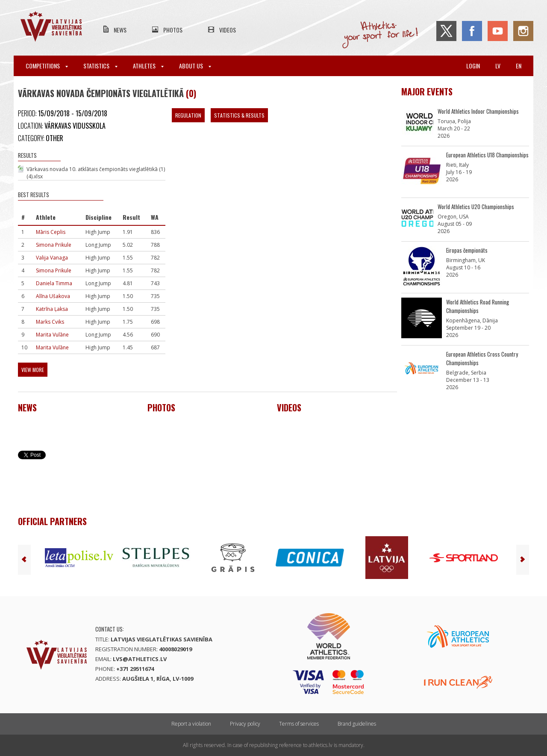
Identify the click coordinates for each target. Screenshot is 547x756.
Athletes (148, 66)
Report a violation (191, 724)
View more (33, 370)
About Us (195, 66)
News (120, 30)
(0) (191, 93)
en (519, 66)
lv (498, 66)
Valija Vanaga (52, 258)
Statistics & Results (239, 115)
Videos (228, 30)
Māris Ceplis (51, 232)
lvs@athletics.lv (140, 659)
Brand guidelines (357, 724)
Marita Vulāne (52, 335)
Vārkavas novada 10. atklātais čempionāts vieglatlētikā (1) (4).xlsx (96, 173)
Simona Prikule (54, 245)
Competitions (47, 66)
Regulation (188, 115)
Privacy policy (245, 724)
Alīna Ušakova (53, 296)
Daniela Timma (54, 283)
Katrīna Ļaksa (52, 309)
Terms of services (299, 724)
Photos (173, 30)
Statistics (100, 66)
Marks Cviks (50, 322)
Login (473, 66)
